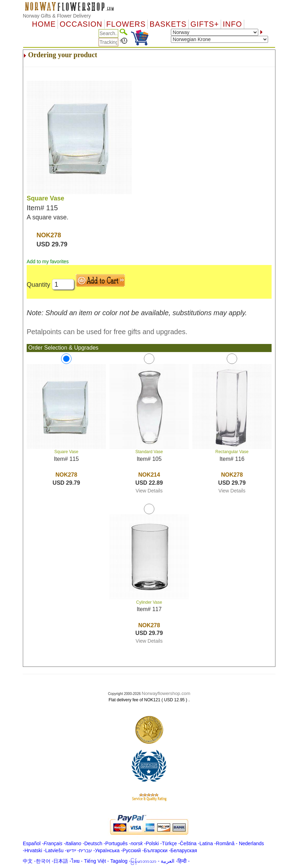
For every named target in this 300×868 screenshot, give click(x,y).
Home (44, 24)
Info (232, 24)
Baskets (168, 24)
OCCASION (81, 24)
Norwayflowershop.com (166, 693)
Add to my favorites (48, 261)
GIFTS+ (205, 24)
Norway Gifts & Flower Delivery (57, 16)
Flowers (126, 24)
